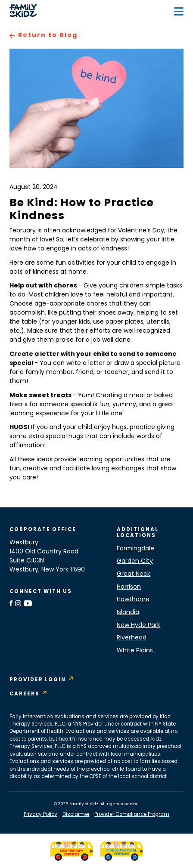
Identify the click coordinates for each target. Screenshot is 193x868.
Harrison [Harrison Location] (129, 587)
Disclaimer (76, 815)
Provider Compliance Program (132, 815)
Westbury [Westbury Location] (24, 543)
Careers (25, 694)
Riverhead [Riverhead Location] (132, 638)
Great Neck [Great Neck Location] (134, 574)
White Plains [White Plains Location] (135, 651)
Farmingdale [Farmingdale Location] (135, 549)
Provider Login (38, 680)
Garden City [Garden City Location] (135, 561)
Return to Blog (48, 36)
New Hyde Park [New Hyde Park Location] (139, 626)
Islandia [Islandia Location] (128, 613)
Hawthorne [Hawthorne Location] (133, 600)
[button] (179, 12)
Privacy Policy (40, 815)
